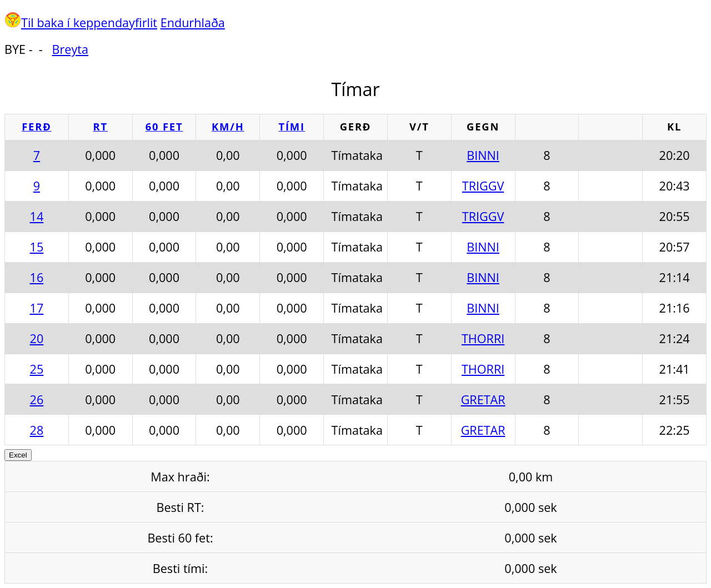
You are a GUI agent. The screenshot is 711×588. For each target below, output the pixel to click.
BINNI (483, 155)
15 (37, 247)
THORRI (483, 338)
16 (37, 277)
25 (37, 369)
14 (37, 216)
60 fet (164, 126)
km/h (228, 126)
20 (37, 338)
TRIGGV (483, 186)
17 (37, 308)
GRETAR (483, 399)
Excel (18, 455)
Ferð (36, 126)
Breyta (70, 49)
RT (101, 126)
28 (37, 430)
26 (37, 399)
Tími (291, 126)
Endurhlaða (193, 22)
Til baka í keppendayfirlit (89, 22)
